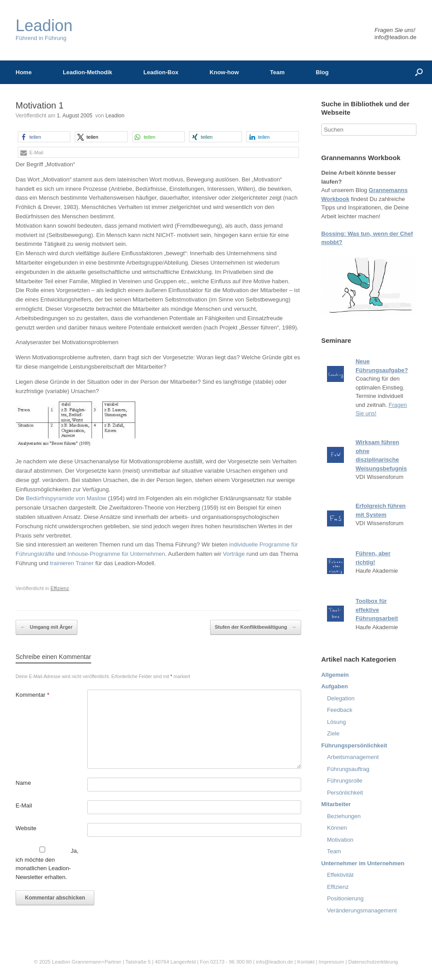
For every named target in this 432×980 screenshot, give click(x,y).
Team (277, 72)
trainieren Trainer (72, 563)
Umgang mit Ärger (46, 627)
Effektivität (340, 875)
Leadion (115, 116)
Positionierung (345, 898)
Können (337, 828)
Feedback (340, 710)
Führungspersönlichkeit (354, 745)
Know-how (224, 72)
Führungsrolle (345, 781)
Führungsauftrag (348, 769)
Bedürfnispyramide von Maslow (66, 498)
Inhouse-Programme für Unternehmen (116, 554)
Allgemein (335, 675)
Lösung (337, 722)
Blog (322, 72)
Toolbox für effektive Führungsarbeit (377, 610)
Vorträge (234, 554)
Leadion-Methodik (87, 72)
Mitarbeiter (336, 804)
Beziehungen (344, 816)
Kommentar (32, 695)
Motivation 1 (40, 105)
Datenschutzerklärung (373, 962)
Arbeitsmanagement (353, 757)
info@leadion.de (396, 37)
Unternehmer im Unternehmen (363, 863)
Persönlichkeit (345, 793)
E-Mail (24, 805)
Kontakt (306, 962)
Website (26, 828)
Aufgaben (335, 686)
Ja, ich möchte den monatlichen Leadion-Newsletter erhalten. (47, 864)
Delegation (341, 698)
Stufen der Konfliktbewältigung (256, 627)
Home (24, 72)
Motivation (340, 840)
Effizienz (60, 588)
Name (23, 783)
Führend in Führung (44, 30)
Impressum (332, 962)
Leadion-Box (161, 72)
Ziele (333, 733)
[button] (44, 137)
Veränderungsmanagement (362, 910)
